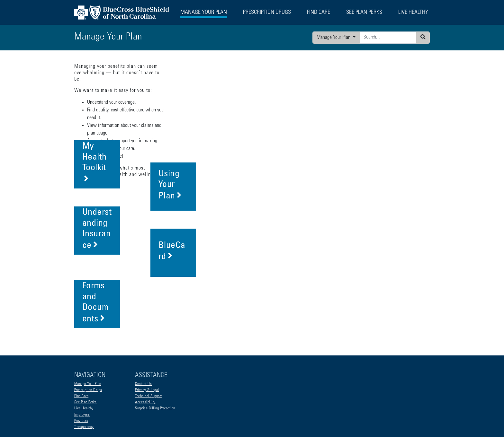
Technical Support (148, 345)
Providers (81, 370)
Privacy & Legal (147, 339)
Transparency (84, 376)
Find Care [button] (319, 13)
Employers (82, 363)
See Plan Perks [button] (364, 13)
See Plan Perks (85, 351)
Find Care (81, 345)
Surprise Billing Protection (155, 357)
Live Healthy (84, 357)
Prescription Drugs (267, 13)
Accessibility (145, 351)
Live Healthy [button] (413, 13)
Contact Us (143, 333)
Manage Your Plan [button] (204, 13)
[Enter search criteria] (388, 38)
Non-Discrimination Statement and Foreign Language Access (120, 402)
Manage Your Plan (334, 38)
